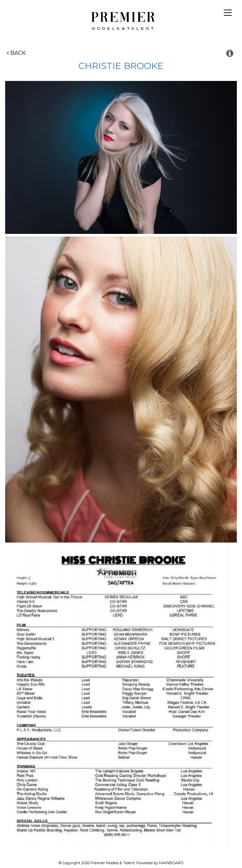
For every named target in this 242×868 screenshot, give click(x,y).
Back (16, 53)
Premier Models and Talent (121, 20)
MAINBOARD (171, 863)
